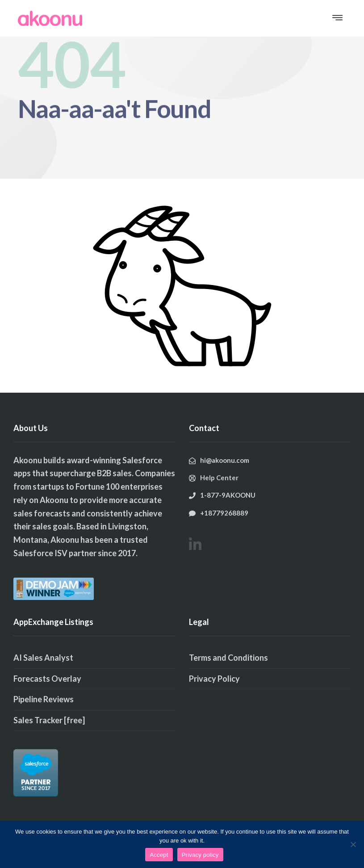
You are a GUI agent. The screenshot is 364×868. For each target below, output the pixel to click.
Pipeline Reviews (44, 699)
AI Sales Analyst (43, 658)
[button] (337, 18)
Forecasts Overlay (47, 679)
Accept (159, 855)
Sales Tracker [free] (49, 720)
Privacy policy (200, 855)
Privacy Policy (214, 679)
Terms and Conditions (228, 658)
